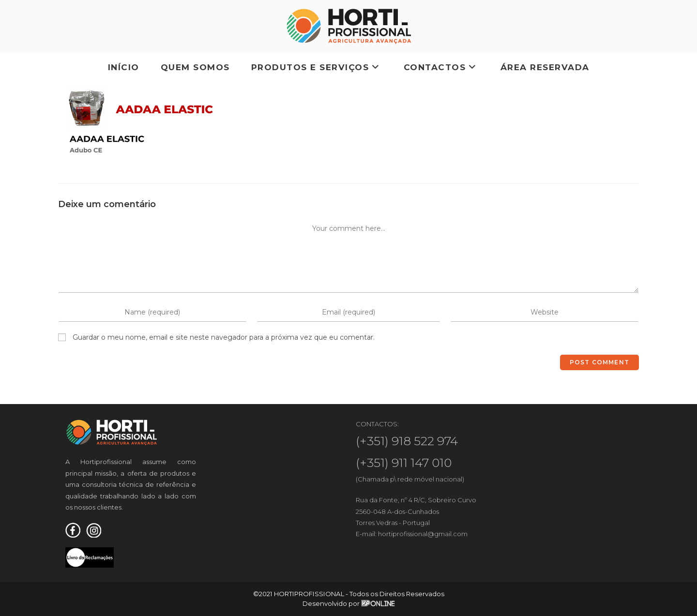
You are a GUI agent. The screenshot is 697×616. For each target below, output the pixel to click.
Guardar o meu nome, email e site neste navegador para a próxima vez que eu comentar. (224, 337)
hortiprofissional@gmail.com (423, 534)
